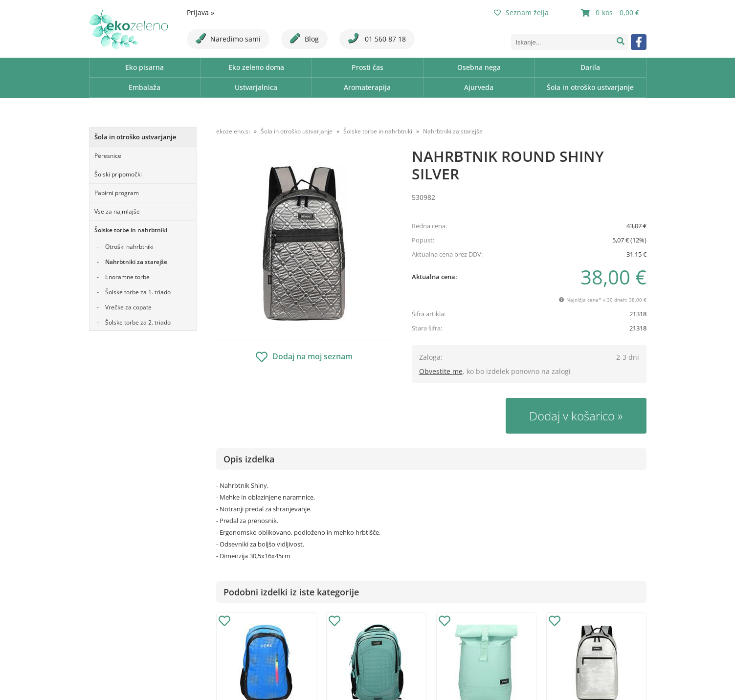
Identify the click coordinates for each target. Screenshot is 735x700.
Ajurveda (479, 87)
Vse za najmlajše (117, 211)
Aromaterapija (367, 87)
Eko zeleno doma (256, 67)
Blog (304, 38)
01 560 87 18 (377, 38)
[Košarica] (611, 13)
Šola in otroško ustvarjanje (590, 87)
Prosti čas (367, 67)
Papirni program (117, 193)
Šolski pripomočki (118, 174)
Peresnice (108, 156)
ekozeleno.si (233, 131)
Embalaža (145, 87)
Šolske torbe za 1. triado (138, 292)
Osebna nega (479, 67)
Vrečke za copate (128, 307)
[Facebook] (639, 42)
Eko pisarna (145, 67)
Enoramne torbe (127, 277)
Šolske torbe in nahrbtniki (131, 230)
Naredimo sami (228, 38)
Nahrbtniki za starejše (136, 262)
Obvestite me (441, 371)
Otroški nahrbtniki (129, 247)
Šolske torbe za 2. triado (138, 322)
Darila (590, 67)
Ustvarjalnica (256, 87)
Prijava (200, 12)
